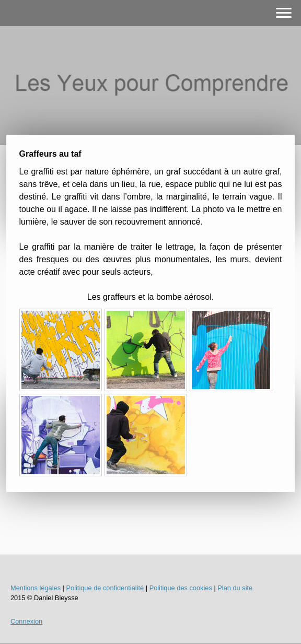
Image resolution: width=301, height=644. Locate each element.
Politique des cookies (181, 588)
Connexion (26, 621)
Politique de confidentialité (105, 588)
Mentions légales (36, 588)
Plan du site (235, 588)
